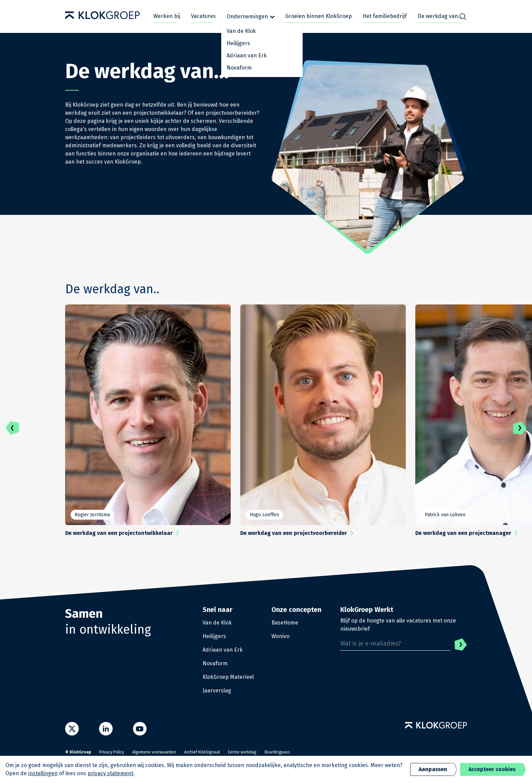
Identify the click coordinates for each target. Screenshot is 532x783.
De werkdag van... (440, 16)
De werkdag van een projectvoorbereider (298, 533)
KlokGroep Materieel (228, 677)
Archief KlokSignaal (202, 752)
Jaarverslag (217, 691)
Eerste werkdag (242, 752)
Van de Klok (217, 623)
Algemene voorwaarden (154, 752)
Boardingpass (277, 752)
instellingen (43, 773)
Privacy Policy (112, 752)
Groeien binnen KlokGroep (319, 16)
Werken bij (167, 16)
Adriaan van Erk (223, 650)
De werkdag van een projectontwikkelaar (124, 533)
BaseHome (285, 623)
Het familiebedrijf (385, 16)
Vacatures (203, 16)
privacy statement (110, 773)
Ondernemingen (251, 16)
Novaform (215, 663)
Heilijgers (214, 636)
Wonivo (280, 636)
